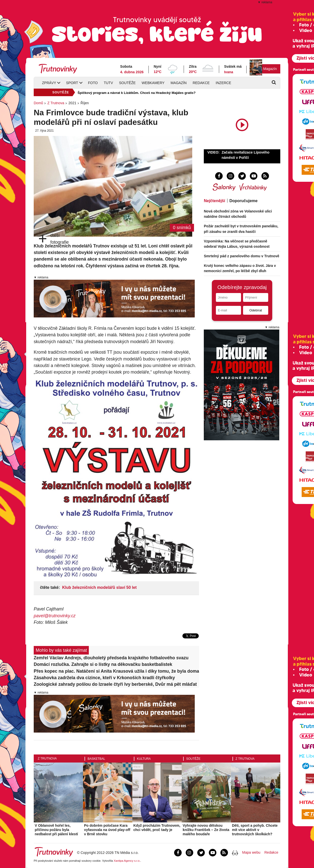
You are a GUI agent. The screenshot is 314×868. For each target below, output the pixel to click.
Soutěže (127, 83)
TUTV (108, 83)
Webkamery (153, 83)
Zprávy (49, 83)
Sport (72, 83)
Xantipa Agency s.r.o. (127, 861)
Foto (93, 83)
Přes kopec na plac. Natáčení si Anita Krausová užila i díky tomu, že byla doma (116, 671)
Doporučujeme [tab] (244, 201)
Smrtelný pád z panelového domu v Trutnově (242, 256)
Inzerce (223, 83)
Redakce (201, 83)
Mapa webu (251, 852)
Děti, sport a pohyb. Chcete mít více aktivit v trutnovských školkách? (255, 830)
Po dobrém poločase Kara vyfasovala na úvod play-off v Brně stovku (107, 830)
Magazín (270, 69)
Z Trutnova (56, 103)
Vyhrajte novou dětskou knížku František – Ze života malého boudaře (206, 830)
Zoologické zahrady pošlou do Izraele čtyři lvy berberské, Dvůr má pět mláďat (115, 684)
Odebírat (256, 310)
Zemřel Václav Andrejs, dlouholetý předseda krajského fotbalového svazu (111, 658)
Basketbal (96, 759)
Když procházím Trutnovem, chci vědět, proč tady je (157, 828)
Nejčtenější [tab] (214, 201)
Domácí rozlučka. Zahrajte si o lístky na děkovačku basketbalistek (103, 664)
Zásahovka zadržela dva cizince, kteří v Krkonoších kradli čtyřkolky (104, 678)
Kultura (144, 759)
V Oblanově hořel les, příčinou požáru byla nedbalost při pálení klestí (56, 830)
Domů (38, 103)
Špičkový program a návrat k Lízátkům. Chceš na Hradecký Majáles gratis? (136, 93)
